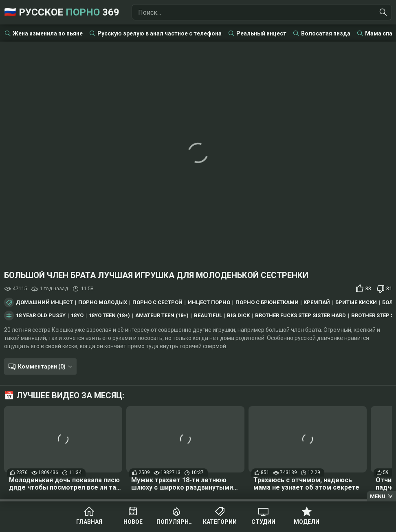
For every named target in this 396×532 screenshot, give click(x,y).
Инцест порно (209, 302)
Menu (378, 496)
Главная (89, 522)
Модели (307, 522)
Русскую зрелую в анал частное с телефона (159, 33)
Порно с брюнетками (267, 302)
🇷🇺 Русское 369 (62, 12)
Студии (263, 522)
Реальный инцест (261, 33)
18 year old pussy (41, 316)
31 (389, 288)
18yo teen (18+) (109, 316)
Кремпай (317, 302)
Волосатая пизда (326, 33)
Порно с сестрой (157, 302)
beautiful (208, 316)
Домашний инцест (44, 302)
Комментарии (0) (42, 366)
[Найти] (383, 12)
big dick (238, 316)
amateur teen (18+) (162, 316)
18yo (77, 316)
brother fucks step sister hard (300, 316)
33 (368, 288)
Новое (133, 522)
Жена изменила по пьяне (48, 33)
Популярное (176, 522)
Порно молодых (103, 302)
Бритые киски (356, 302)
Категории (220, 522)
